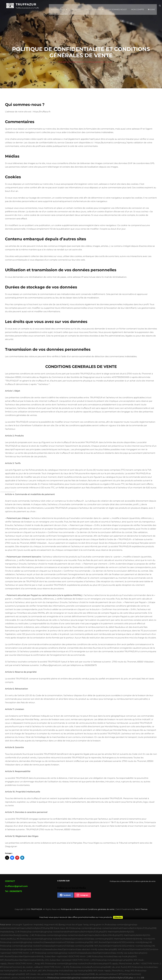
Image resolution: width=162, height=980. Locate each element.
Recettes (76, 6)
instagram (82, 895)
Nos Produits (58, 6)
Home (53, 62)
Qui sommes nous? (117, 6)
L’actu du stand (93, 6)
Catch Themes (141, 909)
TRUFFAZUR (26, 5)
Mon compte (138, 6)
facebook (65, 895)
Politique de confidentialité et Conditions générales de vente (88, 909)
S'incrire (118, 918)
